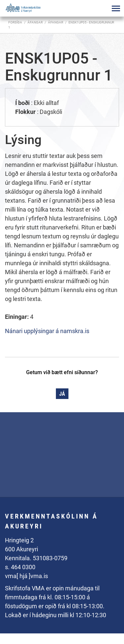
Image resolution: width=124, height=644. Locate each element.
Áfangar (56, 22)
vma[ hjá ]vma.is (26, 576)
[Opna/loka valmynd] (116, 8)
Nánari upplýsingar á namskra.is (47, 331)
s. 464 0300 (20, 567)
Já (62, 394)
